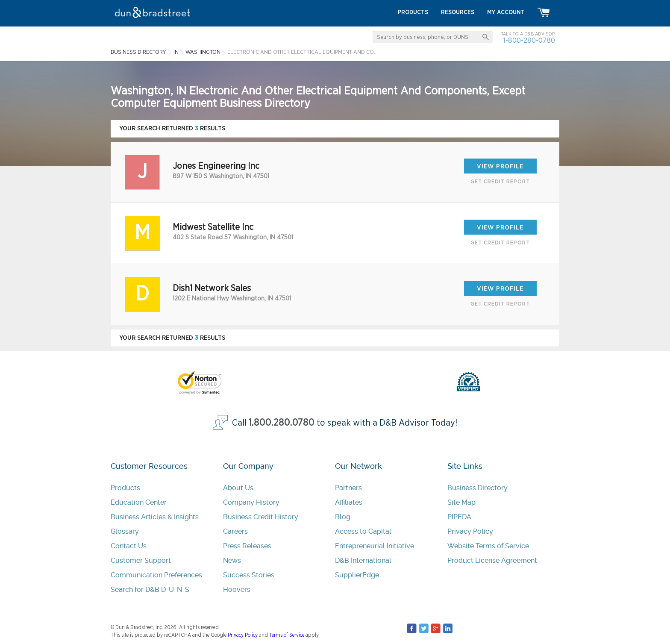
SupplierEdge (357, 575)
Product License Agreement (492, 560)
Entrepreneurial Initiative (375, 546)
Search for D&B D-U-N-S (150, 590)
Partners (348, 488)
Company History (251, 502)
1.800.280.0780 (282, 423)
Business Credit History (261, 517)
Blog (343, 517)
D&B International (363, 560)
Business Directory (478, 488)
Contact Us (129, 546)
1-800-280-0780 (529, 40)
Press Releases (247, 546)
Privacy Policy (470, 531)
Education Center (139, 502)
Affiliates (349, 502)
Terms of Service (287, 635)
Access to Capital (363, 531)
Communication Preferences (156, 575)
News (232, 560)
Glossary (125, 531)
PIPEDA (459, 517)
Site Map (461, 502)
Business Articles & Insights (155, 517)
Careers (235, 531)
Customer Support (141, 560)
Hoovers (237, 590)
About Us (238, 488)
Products (125, 488)
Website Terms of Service (488, 546)
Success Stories (249, 575)
